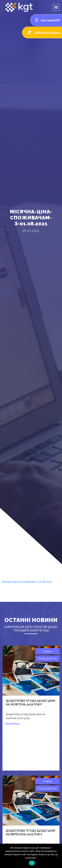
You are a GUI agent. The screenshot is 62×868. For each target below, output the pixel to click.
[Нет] (58, 856)
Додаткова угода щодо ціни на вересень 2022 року (31, 832)
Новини (47, 651)
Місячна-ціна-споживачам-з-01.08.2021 (27, 582)
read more (13, 724)
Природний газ (47, 658)
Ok (32, 863)
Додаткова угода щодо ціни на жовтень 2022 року (31, 703)
